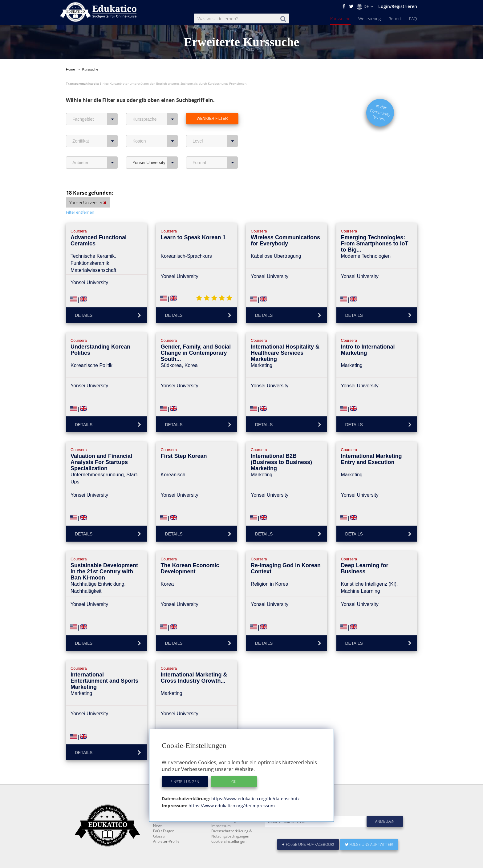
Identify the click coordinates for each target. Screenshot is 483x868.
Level (215, 127)
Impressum (221, 826)
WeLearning (369, 19)
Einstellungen (185, 782)
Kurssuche (340, 19)
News (158, 826)
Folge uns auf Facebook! (308, 845)
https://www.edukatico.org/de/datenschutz (255, 799)
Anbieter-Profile (166, 842)
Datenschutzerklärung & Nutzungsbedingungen (232, 834)
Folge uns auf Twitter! (369, 845)
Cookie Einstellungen (229, 842)
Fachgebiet (95, 105)
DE (365, 6)
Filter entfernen (80, 198)
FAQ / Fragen (164, 831)
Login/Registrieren (398, 6)
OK (234, 782)
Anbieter (95, 148)
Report (395, 19)
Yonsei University (155, 148)
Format (215, 148)
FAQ (413, 19)
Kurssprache (155, 105)
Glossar (160, 836)
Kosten (155, 127)
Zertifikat (95, 127)
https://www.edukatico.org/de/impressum (231, 806)
